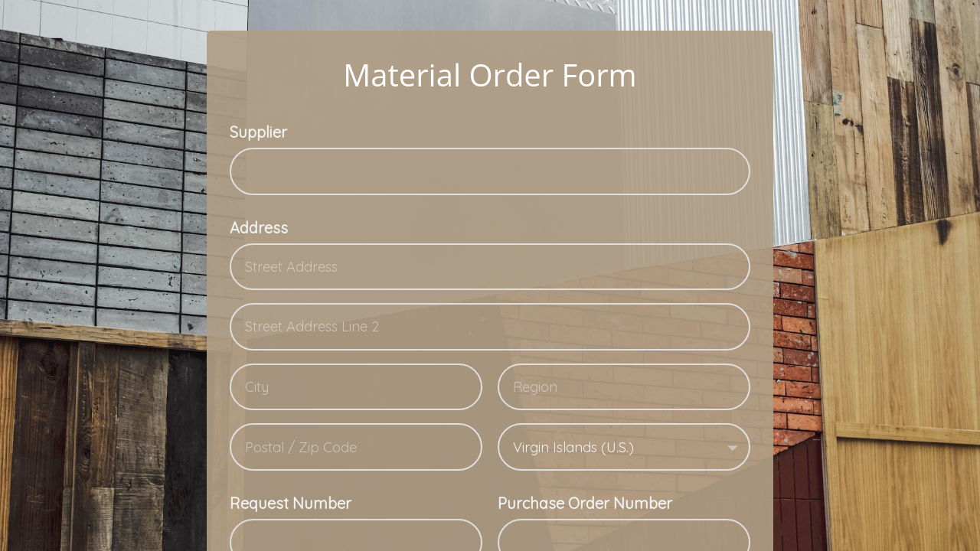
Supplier (258, 132)
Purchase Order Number (585, 503)
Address (259, 228)
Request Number (291, 503)
